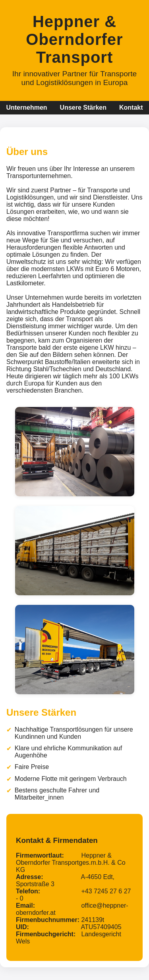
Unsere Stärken (83, 107)
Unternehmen (26, 107)
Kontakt (131, 107)
